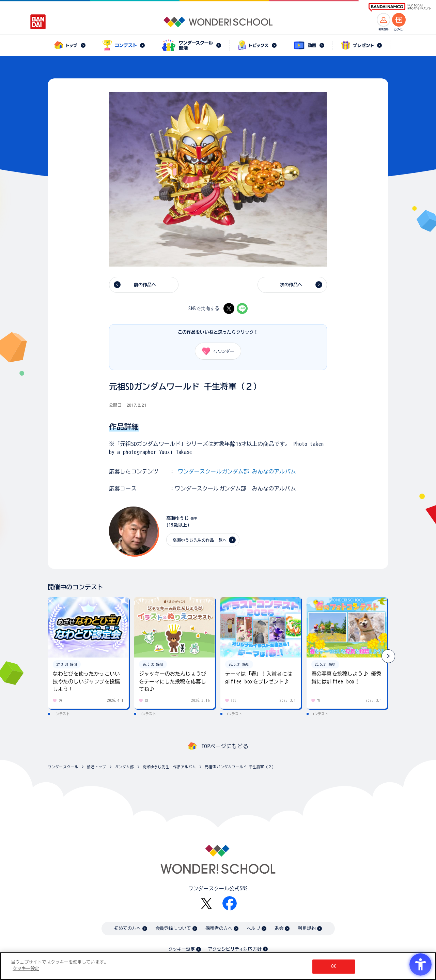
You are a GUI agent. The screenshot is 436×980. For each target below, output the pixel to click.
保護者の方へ (219, 928)
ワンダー (216, 351)
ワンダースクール (63, 767)
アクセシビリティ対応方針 (235, 949)
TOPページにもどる (225, 746)
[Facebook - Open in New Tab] (230, 903)
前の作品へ (145, 285)
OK (333, 967)
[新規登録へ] (384, 20)
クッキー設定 (182, 949)
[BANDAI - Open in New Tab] (38, 22)
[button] (388, 656)
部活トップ (96, 767)
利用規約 (307, 928)
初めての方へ (128, 928)
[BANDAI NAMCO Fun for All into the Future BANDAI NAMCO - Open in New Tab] (400, 7)
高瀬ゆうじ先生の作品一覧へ (200, 540)
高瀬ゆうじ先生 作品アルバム (169, 767)
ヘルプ (253, 928)
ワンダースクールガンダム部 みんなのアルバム (237, 471)
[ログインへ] (399, 20)
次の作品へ (291, 285)
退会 (279, 928)
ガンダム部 (124, 767)
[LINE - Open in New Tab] (242, 308)
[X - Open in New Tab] (229, 308)
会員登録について (173, 928)
